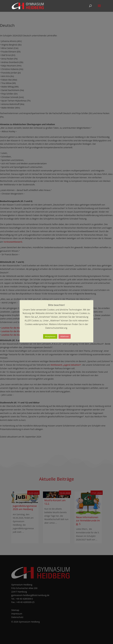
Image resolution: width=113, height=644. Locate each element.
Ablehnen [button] (65, 336)
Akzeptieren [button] (50, 336)
